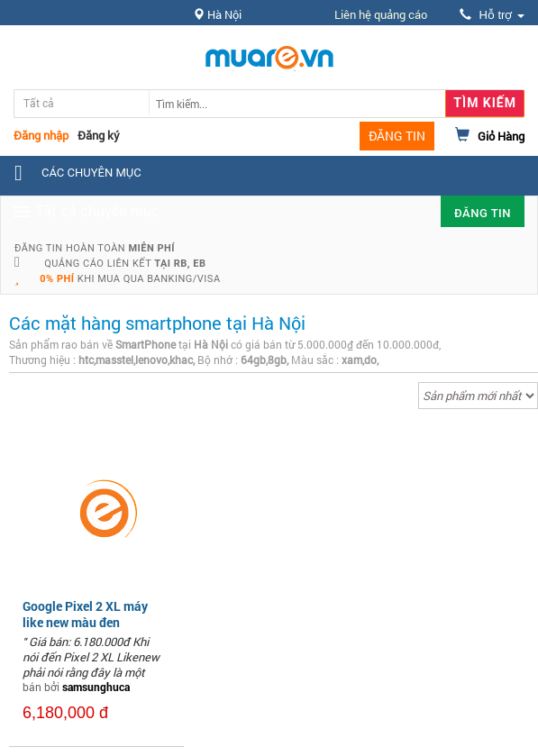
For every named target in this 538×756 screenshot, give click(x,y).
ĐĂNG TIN (397, 136)
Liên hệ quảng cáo (381, 14)
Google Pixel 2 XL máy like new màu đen (85, 614)
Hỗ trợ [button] (492, 15)
